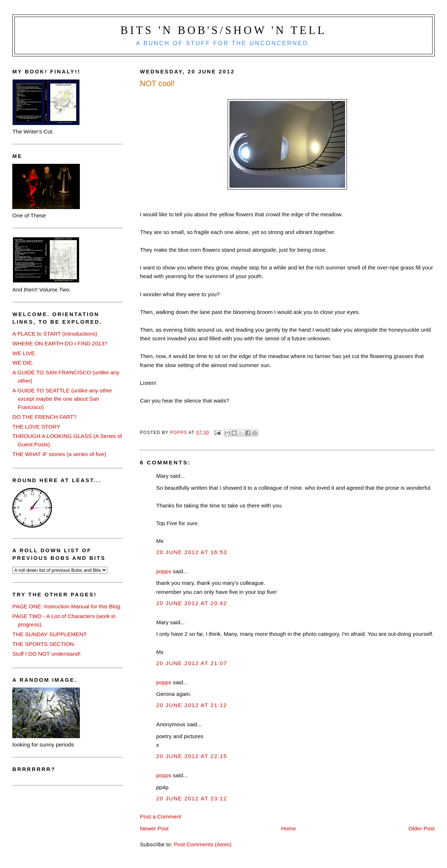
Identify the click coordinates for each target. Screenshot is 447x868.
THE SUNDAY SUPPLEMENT (50, 634)
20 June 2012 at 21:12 (192, 705)
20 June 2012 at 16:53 (192, 552)
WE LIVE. (24, 353)
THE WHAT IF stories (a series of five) (59, 454)
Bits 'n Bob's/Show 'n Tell (223, 30)
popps (164, 571)
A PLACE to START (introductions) (55, 334)
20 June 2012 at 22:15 (192, 756)
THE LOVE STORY (36, 427)
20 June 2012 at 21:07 (192, 663)
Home (289, 828)
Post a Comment (160, 816)
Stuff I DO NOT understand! (46, 654)
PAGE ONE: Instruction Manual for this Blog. (67, 606)
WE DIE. (23, 363)
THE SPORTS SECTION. (44, 644)
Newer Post (154, 828)
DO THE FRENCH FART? (44, 417)
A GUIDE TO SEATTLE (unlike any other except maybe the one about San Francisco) (62, 399)
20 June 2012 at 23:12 (192, 798)
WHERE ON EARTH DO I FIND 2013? (60, 343)
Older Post (421, 828)
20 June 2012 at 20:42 (192, 603)
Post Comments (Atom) (203, 844)
